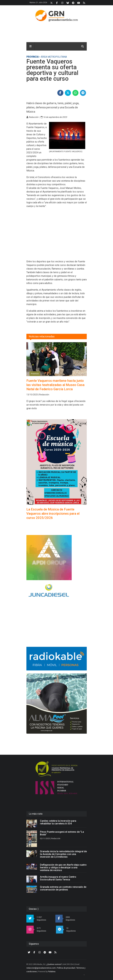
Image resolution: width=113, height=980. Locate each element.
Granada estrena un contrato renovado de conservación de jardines (63, 888)
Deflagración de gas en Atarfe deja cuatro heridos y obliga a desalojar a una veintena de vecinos (63, 868)
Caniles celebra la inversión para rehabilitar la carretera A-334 (58, 822)
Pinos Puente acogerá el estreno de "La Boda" (62, 833)
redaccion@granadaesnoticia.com (41, 968)
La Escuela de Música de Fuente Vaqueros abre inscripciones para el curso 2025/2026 (53, 514)
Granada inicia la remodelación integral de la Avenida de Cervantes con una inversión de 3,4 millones (63, 854)
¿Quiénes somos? (54, 964)
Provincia (33, 57)
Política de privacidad (66, 968)
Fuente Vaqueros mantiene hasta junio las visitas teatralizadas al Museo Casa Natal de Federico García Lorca (55, 385)
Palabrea (52, 972)
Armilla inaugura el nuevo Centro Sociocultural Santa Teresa (58, 878)
